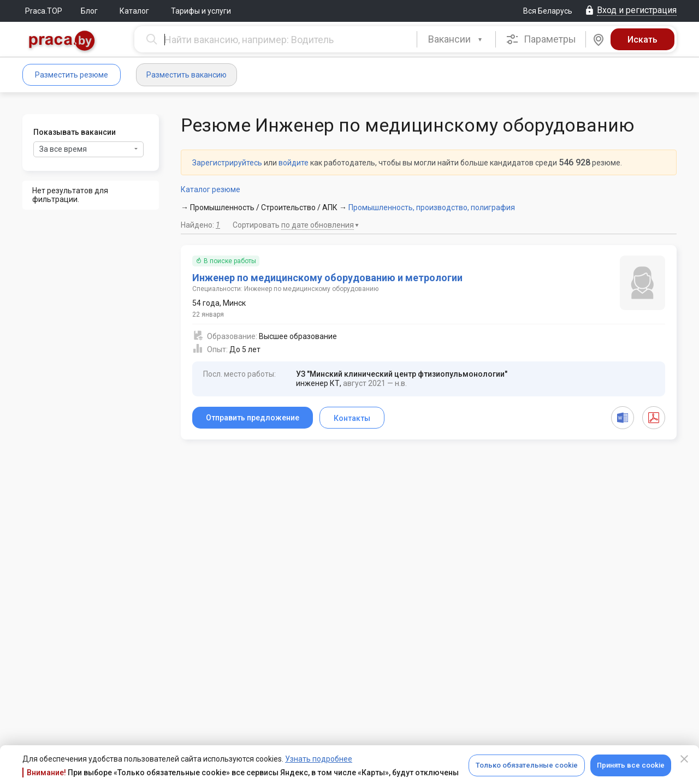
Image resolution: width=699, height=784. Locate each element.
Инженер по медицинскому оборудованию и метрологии (327, 278)
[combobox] (456, 39)
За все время (88, 149)
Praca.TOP (44, 11)
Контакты (352, 418)
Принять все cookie (631, 765)
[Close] (684, 759)
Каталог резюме (211, 189)
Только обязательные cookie (527, 765)
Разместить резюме (72, 75)
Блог (89, 11)
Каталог (134, 11)
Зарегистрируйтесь (227, 163)
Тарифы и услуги (201, 11)
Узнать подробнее (319, 759)
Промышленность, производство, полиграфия (432, 207)
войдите (294, 163)
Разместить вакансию (186, 75)
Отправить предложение (253, 418)
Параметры (541, 39)
